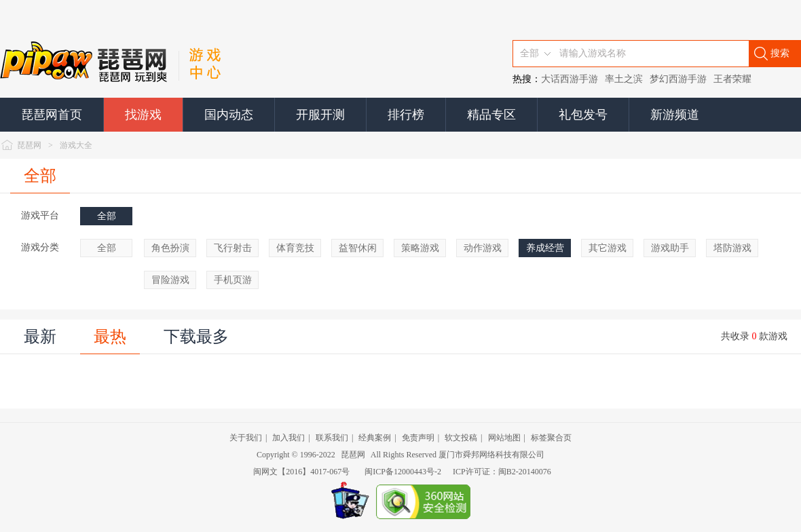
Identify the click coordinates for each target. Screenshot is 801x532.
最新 (40, 337)
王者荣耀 (732, 79)
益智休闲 (358, 248)
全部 (40, 176)
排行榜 (406, 115)
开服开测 (320, 115)
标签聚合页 (551, 438)
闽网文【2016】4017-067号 (301, 472)
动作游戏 (483, 248)
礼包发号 (583, 115)
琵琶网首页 (52, 115)
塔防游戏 (732, 248)
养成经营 (545, 248)
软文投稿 (461, 438)
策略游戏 (420, 248)
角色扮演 (170, 248)
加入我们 (288, 438)
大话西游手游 (570, 79)
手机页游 (233, 280)
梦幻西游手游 (678, 79)
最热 (110, 337)
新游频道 (675, 115)
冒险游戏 (170, 280)
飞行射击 (233, 248)
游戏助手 (670, 248)
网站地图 (504, 438)
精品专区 (491, 115)
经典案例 (375, 438)
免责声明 (418, 438)
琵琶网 (29, 145)
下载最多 (196, 337)
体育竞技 (295, 248)
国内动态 (229, 115)
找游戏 (143, 115)
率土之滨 (624, 79)
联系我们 (332, 438)
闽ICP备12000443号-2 (403, 472)
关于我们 (246, 438)
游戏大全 (76, 145)
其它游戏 (608, 248)
